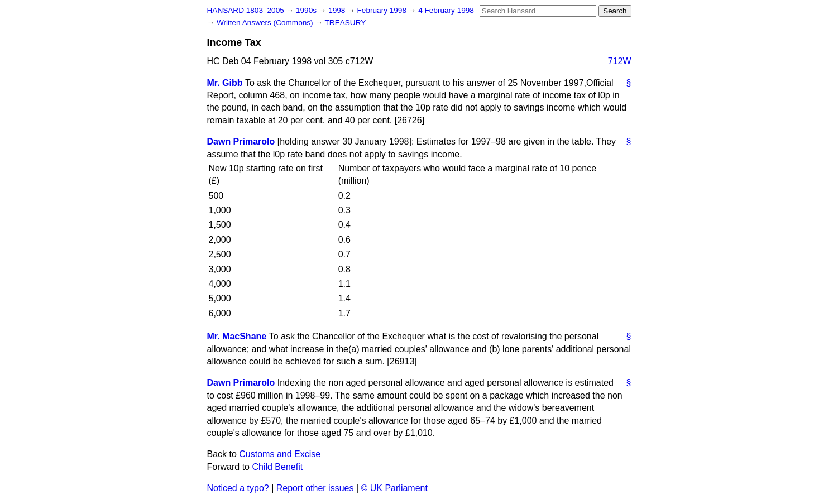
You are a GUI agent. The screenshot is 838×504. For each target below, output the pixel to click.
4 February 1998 (446, 10)
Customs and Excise (280, 454)
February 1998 (383, 10)
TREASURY (346, 23)
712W (620, 61)
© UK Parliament (394, 488)
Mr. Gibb (225, 83)
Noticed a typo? (238, 488)
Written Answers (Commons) (266, 23)
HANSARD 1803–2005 (246, 10)
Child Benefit (277, 467)
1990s (307, 10)
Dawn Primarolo (241, 141)
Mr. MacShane (237, 336)
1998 (338, 10)
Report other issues (315, 488)
